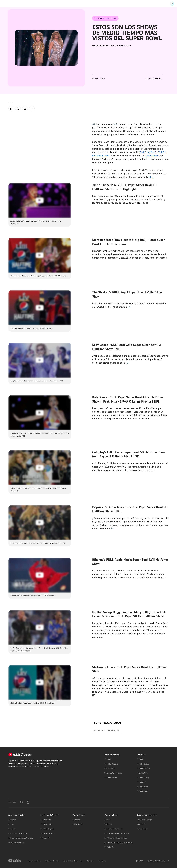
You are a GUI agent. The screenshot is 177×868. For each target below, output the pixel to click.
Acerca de (12, 820)
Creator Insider (110, 769)
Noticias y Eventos (38, 4)
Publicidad (76, 820)
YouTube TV (141, 782)
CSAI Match (141, 824)
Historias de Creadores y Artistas (65, 4)
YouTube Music (142, 787)
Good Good (152, 156)
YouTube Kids (45, 820)
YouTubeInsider (142, 791)
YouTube (108, 759)
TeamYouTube (142, 773)
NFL (151, 177)
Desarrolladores (78, 824)
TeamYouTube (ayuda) (113, 773)
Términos (102, 861)
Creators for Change (144, 820)
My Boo (151, 152)
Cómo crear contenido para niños (117, 833)
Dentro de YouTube (116, 4)
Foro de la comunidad (16, 843)
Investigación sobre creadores (116, 838)
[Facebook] (11, 109)
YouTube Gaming (143, 778)
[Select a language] (157, 861)
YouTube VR (109, 847)
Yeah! (142, 152)
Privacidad (91, 861)
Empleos (12, 829)
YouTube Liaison (111, 778)
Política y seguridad (34, 861)
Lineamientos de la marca (73, 861)
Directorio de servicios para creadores (119, 843)
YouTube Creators (111, 764)
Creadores (108, 824)
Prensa (11, 824)
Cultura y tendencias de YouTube (21, 838)
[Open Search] (172, 4)
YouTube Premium (47, 833)
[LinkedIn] (25, 109)
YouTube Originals (47, 829)
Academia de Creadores (113, 829)
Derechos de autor (52, 861)
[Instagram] (21, 802)
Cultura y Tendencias (94, 4)
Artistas (107, 820)
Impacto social (142, 829)
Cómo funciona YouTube (18, 833)
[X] (18, 109)
